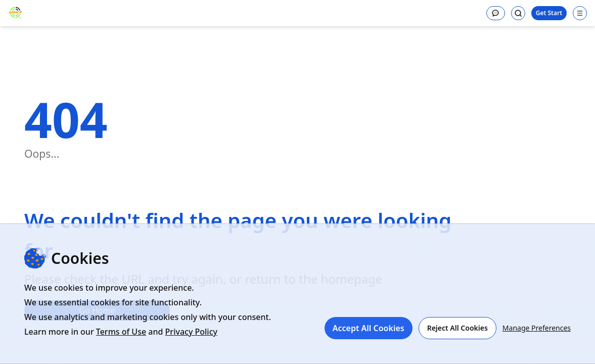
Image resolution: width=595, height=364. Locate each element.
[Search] (518, 13)
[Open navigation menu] (580, 13)
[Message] (496, 13)
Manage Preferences (537, 328)
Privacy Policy (191, 332)
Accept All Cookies (369, 328)
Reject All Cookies (457, 328)
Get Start (549, 13)
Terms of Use (121, 332)
